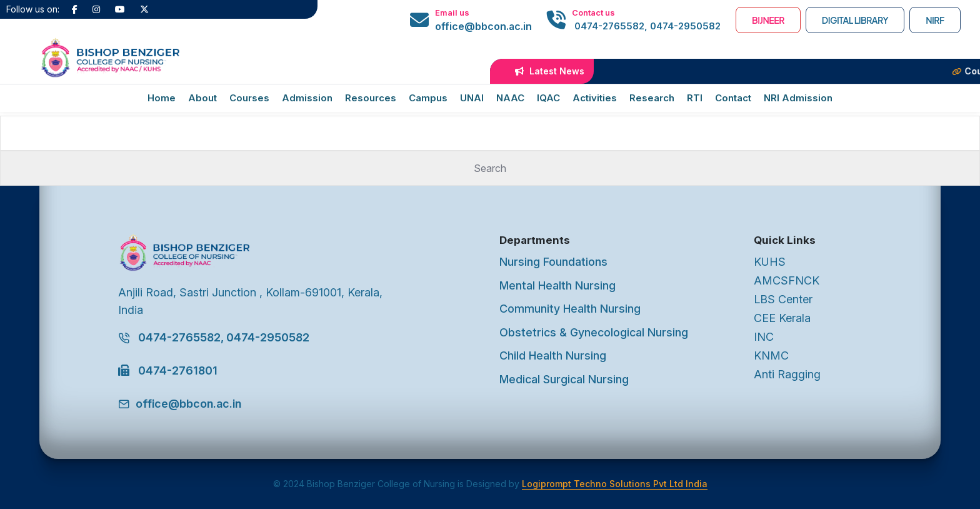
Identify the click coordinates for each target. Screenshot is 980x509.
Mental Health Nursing (557, 285)
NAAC (510, 98)
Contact (733, 98)
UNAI (472, 98)
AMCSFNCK (787, 280)
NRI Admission (798, 98)
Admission (307, 98)
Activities (595, 98)
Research (652, 98)
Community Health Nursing (570, 309)
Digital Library (855, 20)
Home (162, 98)
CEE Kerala (782, 318)
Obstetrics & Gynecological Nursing (594, 332)
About (202, 98)
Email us (452, 13)
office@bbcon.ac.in (483, 26)
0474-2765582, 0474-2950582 (646, 26)
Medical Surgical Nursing (564, 379)
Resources (371, 98)
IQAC (548, 98)
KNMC (771, 355)
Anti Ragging (787, 374)
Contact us (593, 13)
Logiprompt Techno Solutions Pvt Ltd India (615, 484)
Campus (428, 98)
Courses (249, 98)
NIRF (935, 20)
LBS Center (783, 299)
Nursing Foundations (553, 262)
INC (764, 337)
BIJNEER (768, 20)
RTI (695, 98)
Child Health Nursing (553, 355)
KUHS (770, 262)
